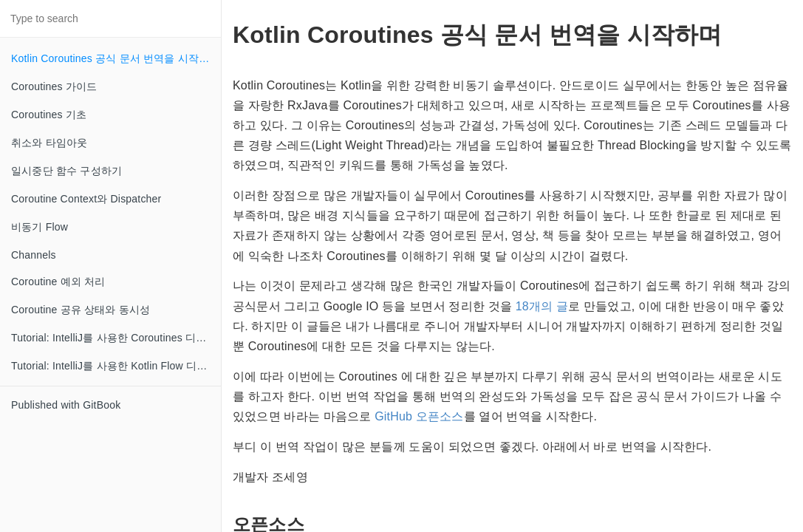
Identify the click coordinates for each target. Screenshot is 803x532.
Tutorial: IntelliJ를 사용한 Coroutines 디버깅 (114, 338)
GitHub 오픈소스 (419, 416)
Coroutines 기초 (49, 115)
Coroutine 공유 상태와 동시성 (81, 310)
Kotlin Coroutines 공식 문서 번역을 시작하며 (116, 58)
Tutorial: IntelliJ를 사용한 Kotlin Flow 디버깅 (115, 366)
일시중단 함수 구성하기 (66, 171)
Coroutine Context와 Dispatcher (86, 199)
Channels (34, 255)
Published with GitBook (66, 405)
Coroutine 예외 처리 (58, 282)
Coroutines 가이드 (54, 86)
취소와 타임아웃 (49, 143)
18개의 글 (542, 306)
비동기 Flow (40, 227)
